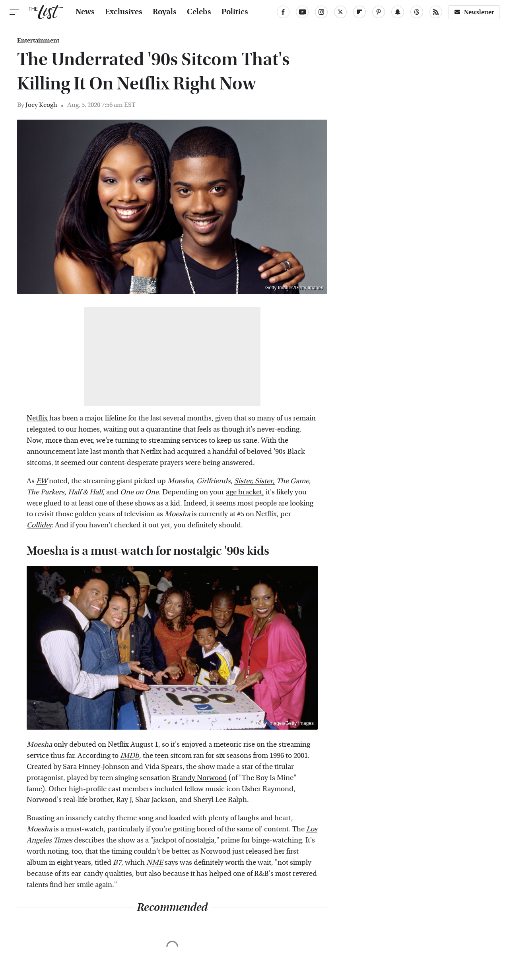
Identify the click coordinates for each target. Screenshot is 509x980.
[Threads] (417, 12)
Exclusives (124, 12)
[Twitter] (340, 12)
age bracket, (245, 492)
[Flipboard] (359, 12)
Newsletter (474, 12)
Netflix (37, 418)
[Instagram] (321, 12)
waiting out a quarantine (142, 429)
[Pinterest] (379, 12)
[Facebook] (283, 12)
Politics (235, 12)
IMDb (130, 756)
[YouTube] (302, 12)
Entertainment (38, 41)
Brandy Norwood (199, 778)
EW (42, 481)
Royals (165, 12)
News (85, 12)
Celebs (199, 12)
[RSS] (436, 12)
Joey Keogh (41, 105)
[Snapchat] (398, 12)
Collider (39, 525)
